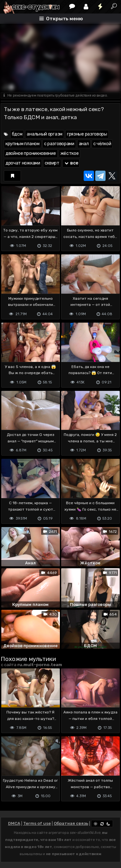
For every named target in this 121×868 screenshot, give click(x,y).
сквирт (52, 163)
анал (84, 144)
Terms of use (37, 823)
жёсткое (70, 153)
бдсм (17, 134)
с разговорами (59, 144)
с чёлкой (102, 144)
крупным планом (23, 144)
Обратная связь (71, 823)
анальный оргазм (45, 134)
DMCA (14, 823)
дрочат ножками (23, 163)
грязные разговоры (87, 134)
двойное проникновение (31, 153)
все (71, 163)
